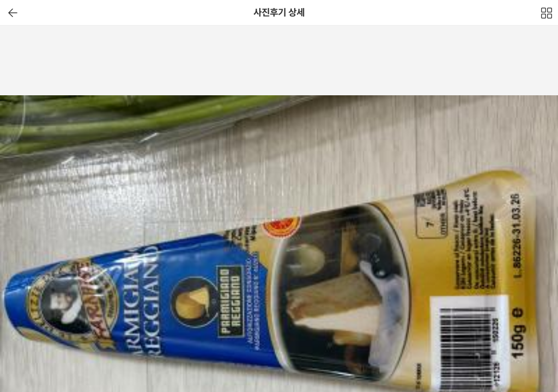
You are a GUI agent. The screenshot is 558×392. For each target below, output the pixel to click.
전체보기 (547, 16)
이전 (13, 13)
